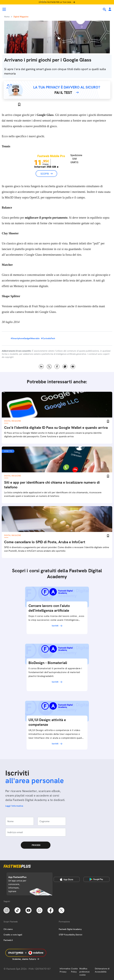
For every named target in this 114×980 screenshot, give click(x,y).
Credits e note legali (13, 935)
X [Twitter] (49, 367)
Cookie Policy (74, 970)
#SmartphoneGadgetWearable (25, 338)
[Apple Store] (67, 879)
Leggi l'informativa (14, 806)
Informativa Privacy (65, 970)
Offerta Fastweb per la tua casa (55, 2)
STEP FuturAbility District (71, 935)
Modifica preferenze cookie (84, 972)
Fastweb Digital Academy (70, 929)
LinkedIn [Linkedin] (41, 367)
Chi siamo (8, 929)
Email (73, 367)
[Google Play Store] (96, 879)
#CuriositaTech (48, 338)
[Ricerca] (105, 9)
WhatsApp (65, 367)
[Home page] (23, 9)
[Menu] (4, 9)
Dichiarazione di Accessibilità (102, 970)
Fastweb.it (8, 940)
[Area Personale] (110, 9)
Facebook (57, 367)
